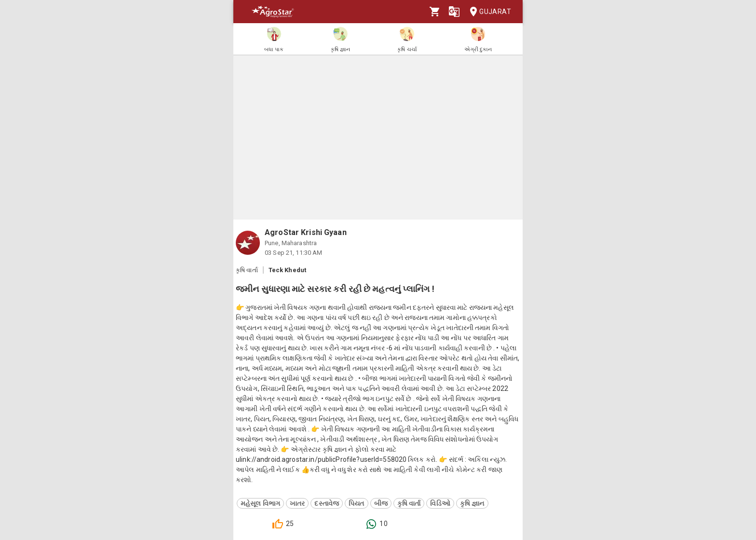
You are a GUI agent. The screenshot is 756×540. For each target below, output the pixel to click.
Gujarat (487, 12)
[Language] (454, 12)
